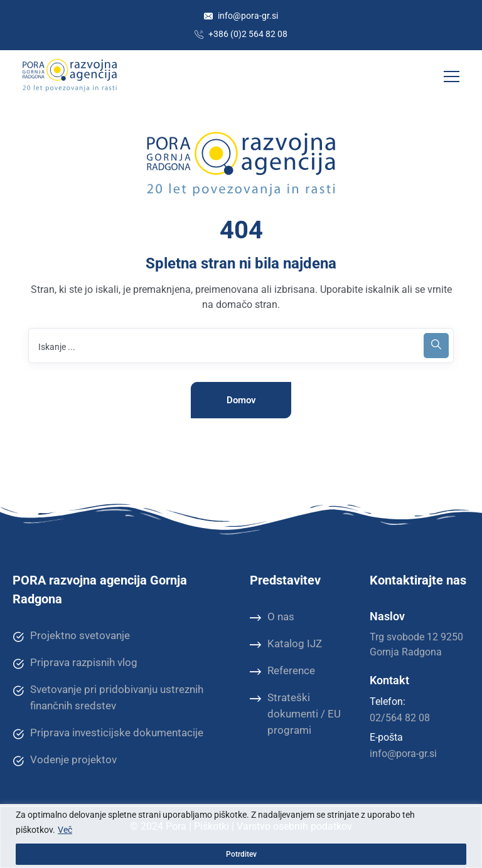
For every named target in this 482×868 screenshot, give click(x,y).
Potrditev (241, 854)
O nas (272, 617)
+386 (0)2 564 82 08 (241, 34)
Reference (282, 671)
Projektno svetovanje (71, 636)
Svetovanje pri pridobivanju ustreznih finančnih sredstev (108, 697)
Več (65, 830)
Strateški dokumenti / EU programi (295, 713)
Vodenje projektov (65, 760)
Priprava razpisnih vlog (75, 663)
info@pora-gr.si (241, 16)
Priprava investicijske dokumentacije (108, 733)
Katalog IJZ (286, 644)
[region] (241, 836)
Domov (241, 400)
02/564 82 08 (400, 718)
